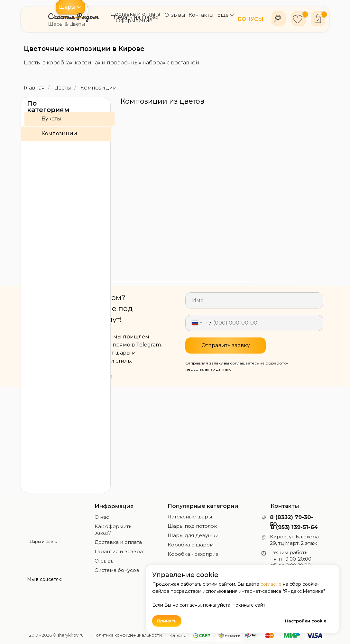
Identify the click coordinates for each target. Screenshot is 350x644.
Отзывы (105, 561)
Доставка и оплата (118, 542)
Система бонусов (117, 570)
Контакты (285, 506)
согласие (271, 584)
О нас (102, 517)
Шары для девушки (193, 535)
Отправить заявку (226, 345)
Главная (34, 88)
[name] (254, 300)
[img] (43, 519)
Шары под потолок (192, 526)
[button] (70, 7)
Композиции (99, 88)
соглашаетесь (244, 363)
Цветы (63, 88)
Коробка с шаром (191, 545)
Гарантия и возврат (120, 551)
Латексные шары (190, 517)
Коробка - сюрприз (193, 554)
